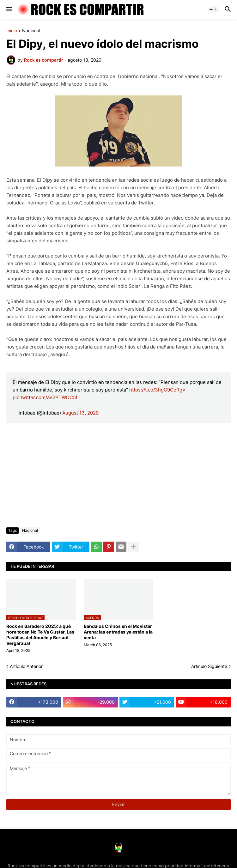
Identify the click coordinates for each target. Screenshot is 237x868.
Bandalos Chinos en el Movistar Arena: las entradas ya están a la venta (118, 632)
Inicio (12, 31)
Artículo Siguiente (209, 666)
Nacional (31, 31)
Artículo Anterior (26, 666)
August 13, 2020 (80, 413)
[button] (9, 9)
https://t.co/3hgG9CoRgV (157, 390)
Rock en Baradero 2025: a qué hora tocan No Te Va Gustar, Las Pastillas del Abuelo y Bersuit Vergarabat (40, 635)
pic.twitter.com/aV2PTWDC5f (45, 397)
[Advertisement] (118, 475)
